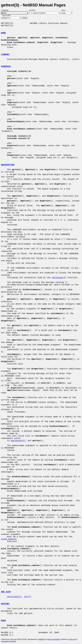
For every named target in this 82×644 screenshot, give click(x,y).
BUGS (3, 621)
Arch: (65, 10)
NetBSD (42, 639)
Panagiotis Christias (8, 641)
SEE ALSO (6, 592)
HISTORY (5, 604)
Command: (6, 10)
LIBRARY (5, 55)
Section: (33, 10)
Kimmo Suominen (54, 639)
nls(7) (28, 597)
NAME (3, 33)
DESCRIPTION (8, 165)
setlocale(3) (59, 278)
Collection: (6, 15)
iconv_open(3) (9, 539)
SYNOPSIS (6, 67)
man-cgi (72, 639)
